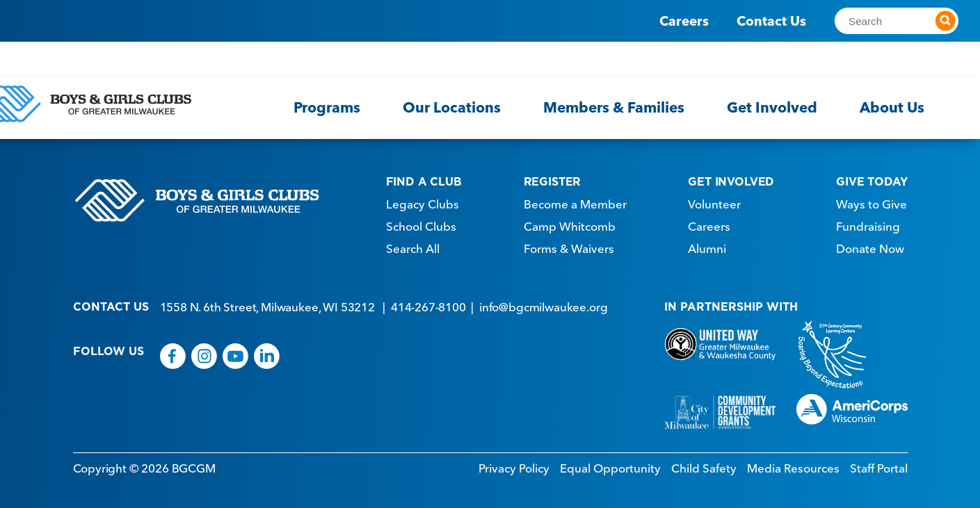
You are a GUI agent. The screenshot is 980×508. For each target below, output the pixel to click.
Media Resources (793, 465)
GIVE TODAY (871, 178)
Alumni (707, 245)
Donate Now (870, 245)
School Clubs (421, 223)
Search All (413, 245)
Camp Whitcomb (570, 223)
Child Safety (704, 465)
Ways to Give (871, 201)
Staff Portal (879, 465)
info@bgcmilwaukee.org (543, 303)
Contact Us (771, 21)
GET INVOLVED (731, 178)
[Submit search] (945, 21)
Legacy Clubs (423, 201)
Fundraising (868, 223)
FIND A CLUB (424, 178)
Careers (684, 21)
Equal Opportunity (610, 465)
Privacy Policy (514, 465)
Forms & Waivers (569, 245)
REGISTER (553, 178)
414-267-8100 (428, 303)
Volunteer (714, 201)
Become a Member (575, 201)
